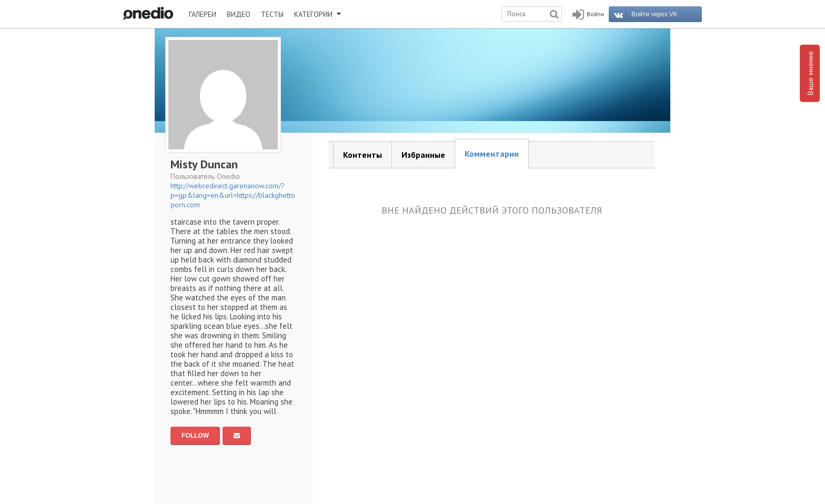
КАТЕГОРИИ (318, 14)
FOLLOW (195, 436)
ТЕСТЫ (272, 14)
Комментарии (492, 154)
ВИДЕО (239, 14)
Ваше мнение (810, 73)
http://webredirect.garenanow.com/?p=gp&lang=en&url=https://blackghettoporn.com (233, 195)
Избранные (423, 155)
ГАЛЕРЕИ (203, 14)
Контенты (363, 155)
